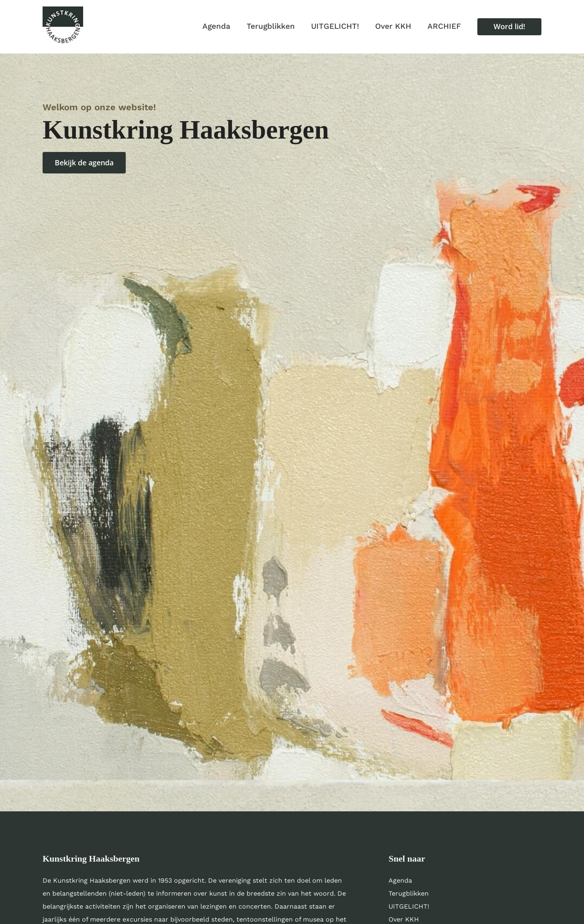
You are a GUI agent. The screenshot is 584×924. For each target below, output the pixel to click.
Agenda (400, 880)
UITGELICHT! (409, 906)
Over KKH (404, 919)
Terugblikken (409, 893)
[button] (509, 27)
